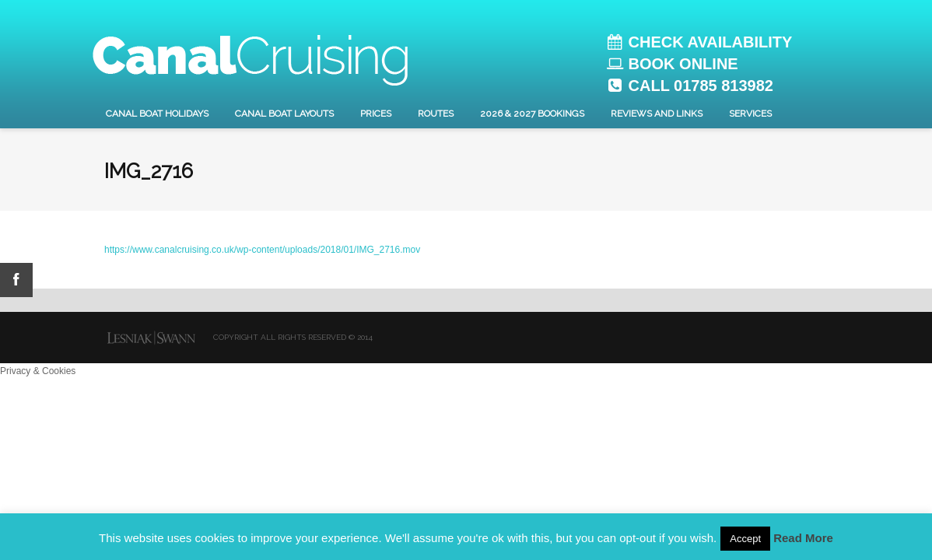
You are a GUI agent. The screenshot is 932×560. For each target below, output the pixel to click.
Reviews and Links (657, 114)
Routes (436, 114)
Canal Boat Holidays (157, 114)
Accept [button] (745, 539)
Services (750, 114)
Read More (803, 538)
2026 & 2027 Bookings (532, 114)
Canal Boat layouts (284, 114)
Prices (376, 114)
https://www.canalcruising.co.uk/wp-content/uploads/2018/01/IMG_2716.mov (262, 250)
